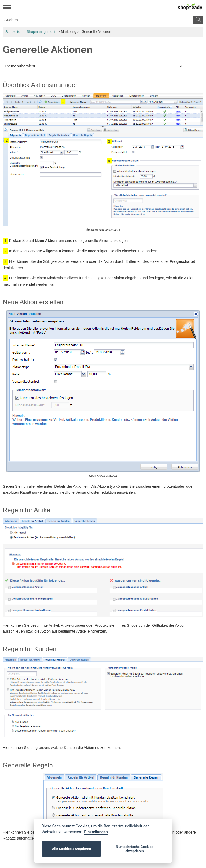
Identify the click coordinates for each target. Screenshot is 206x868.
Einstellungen (96, 832)
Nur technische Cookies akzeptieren (135, 849)
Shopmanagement (41, 32)
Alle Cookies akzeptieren (71, 849)
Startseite (13, 32)
